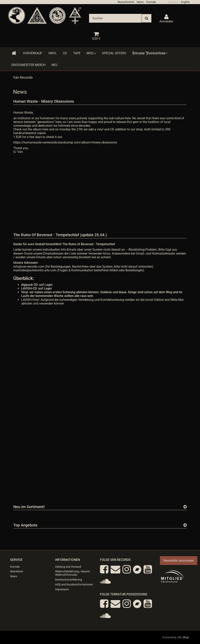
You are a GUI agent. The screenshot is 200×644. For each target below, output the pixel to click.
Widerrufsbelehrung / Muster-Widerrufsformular (73, 573)
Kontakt (151, 2)
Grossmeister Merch (28, 65)
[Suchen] (115, 18)
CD (65, 53)
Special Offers (114, 53)
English (185, 2)
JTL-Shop (183, 637)
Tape (77, 53)
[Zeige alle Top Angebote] (185, 525)
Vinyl (53, 53)
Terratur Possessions (150, 53)
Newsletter (17, 571)
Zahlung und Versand (68, 567)
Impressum (62, 589)
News (140, 2)
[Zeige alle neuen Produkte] (185, 507)
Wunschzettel (126, 2)
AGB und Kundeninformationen (74, 584)
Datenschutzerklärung (69, 580)
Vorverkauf (33, 53)
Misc (91, 53)
